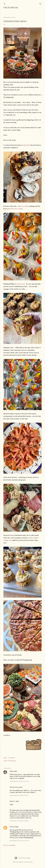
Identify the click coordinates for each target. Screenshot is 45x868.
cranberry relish (22, 206)
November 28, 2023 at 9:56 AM (19, 821)
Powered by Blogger (22, 858)
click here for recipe (15, 209)
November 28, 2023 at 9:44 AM (19, 781)
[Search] (40, 3)
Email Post (12, 758)
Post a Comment (9, 845)
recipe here (26, 145)
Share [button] (5, 758)
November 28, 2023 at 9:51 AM (19, 795)
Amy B (12, 827)
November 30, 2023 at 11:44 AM (19, 841)
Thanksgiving (12, 761)
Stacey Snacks (11, 8)
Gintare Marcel (28, 862)
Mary (12, 771)
